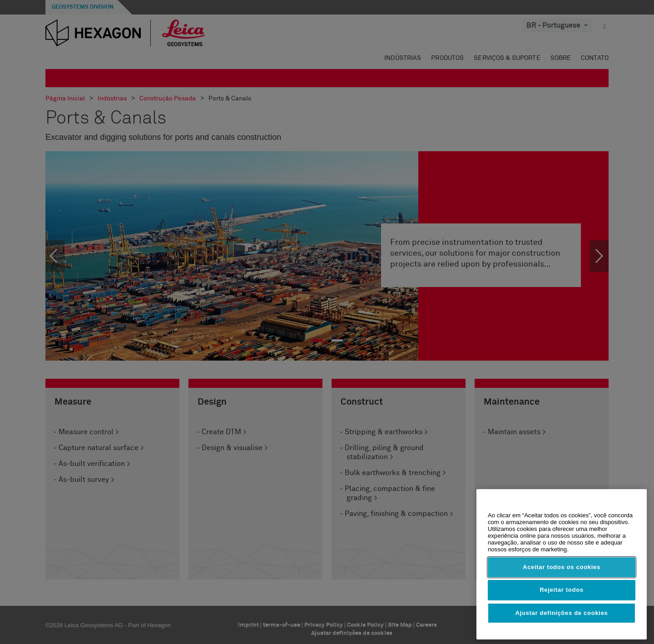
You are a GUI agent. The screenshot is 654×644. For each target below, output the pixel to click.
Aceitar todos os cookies (562, 567)
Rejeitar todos (562, 590)
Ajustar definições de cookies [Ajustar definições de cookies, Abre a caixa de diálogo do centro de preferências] (561, 613)
